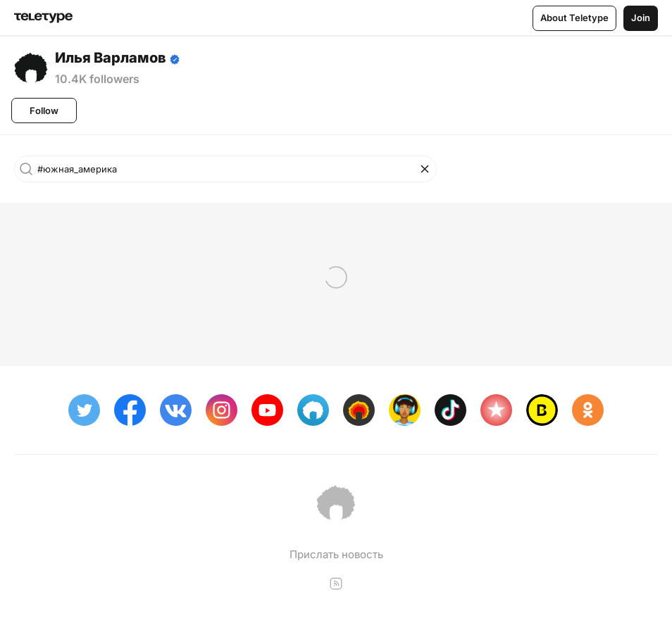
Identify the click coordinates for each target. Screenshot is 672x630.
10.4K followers (97, 79)
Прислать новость (336, 554)
